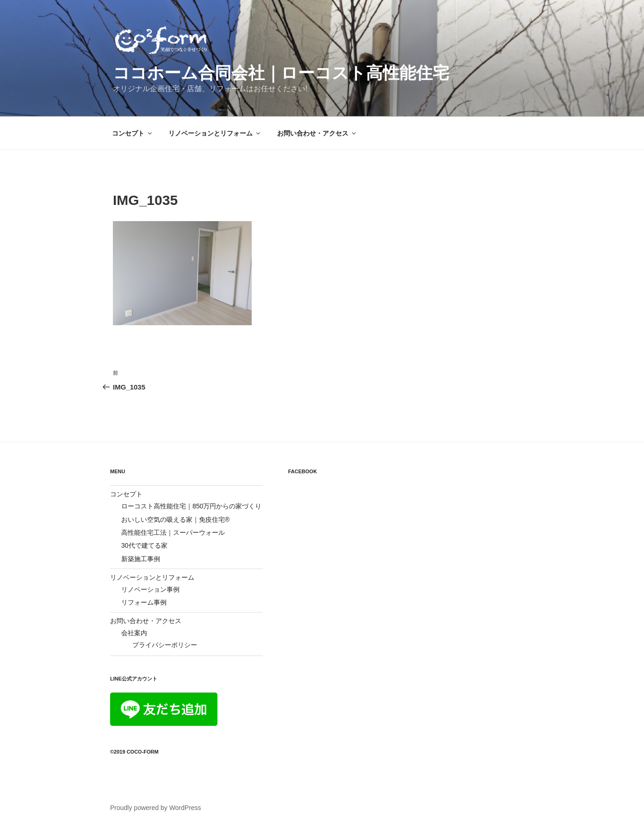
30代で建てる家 (144, 545)
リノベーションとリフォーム (215, 133)
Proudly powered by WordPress (156, 808)
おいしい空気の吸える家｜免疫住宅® (175, 520)
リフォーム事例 (144, 602)
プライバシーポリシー (165, 645)
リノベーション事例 (150, 589)
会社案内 (134, 633)
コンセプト (133, 133)
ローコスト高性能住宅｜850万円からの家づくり (191, 506)
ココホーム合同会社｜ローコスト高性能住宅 (281, 73)
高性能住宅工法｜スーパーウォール (173, 532)
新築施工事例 (141, 559)
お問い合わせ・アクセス (317, 133)
